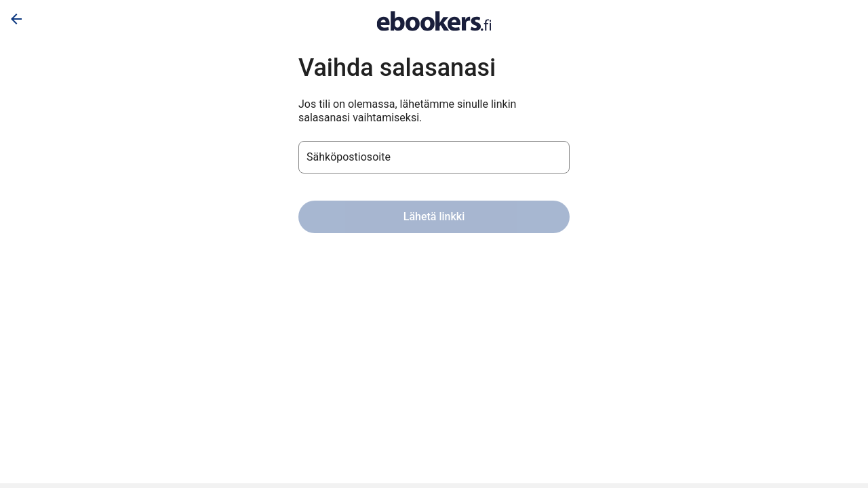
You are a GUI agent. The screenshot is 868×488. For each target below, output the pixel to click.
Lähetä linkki (434, 217)
